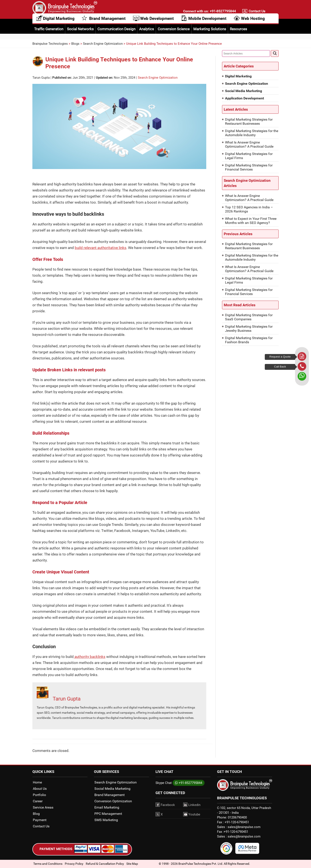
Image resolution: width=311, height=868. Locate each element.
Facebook (165, 805)
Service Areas (43, 807)
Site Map (132, 864)
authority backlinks (90, 657)
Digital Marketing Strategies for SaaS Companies (249, 317)
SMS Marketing (106, 820)
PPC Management (108, 814)
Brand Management (107, 23)
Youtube (192, 814)
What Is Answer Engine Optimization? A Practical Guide (249, 144)
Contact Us (257, 12)
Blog (36, 814)
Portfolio (39, 795)
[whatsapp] (302, 376)
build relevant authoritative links (101, 248)
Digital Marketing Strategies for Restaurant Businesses (249, 121)
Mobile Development (207, 23)
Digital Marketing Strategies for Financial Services (249, 167)
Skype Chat (164, 783)
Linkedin (192, 805)
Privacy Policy (74, 864)
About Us (40, 789)
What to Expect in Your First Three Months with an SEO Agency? (251, 221)
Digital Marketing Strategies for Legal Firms (249, 156)
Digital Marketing (59, 23)
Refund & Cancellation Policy (105, 864)
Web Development (157, 23)
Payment (40, 820)
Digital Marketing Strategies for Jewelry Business (249, 329)
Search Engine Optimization (158, 78)
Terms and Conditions (48, 864)
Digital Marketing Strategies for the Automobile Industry (252, 133)
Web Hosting (253, 23)
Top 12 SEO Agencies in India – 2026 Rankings (249, 209)
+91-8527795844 (222, 12)
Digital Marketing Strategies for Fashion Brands (249, 340)
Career (38, 801)
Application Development (244, 98)
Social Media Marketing (244, 91)
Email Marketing (107, 807)
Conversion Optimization (113, 801)
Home (37, 782)
